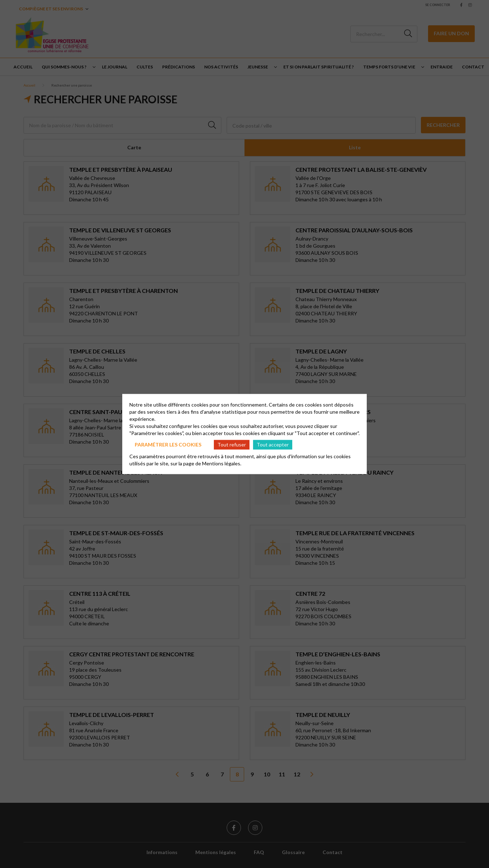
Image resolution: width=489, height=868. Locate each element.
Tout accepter (273, 445)
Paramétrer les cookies (168, 445)
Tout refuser (232, 445)
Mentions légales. (222, 463)
